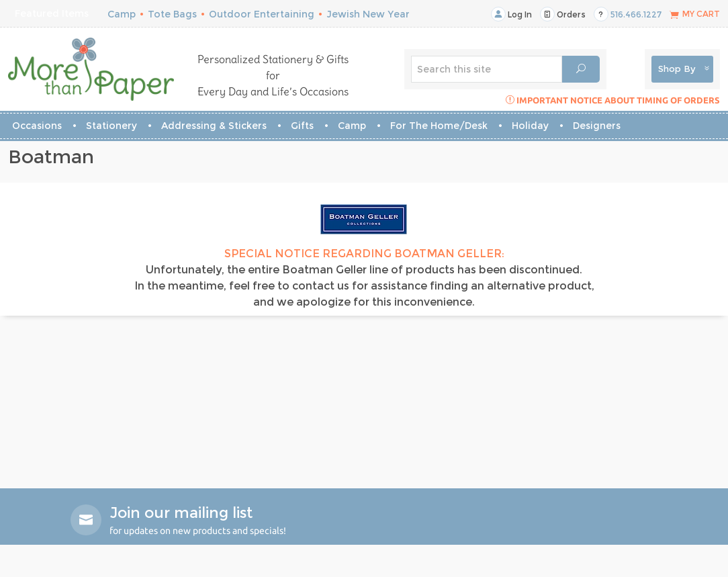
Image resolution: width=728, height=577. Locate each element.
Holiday (530, 126)
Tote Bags (172, 14)
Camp (122, 14)
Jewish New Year (368, 14)
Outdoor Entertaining (262, 14)
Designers (597, 126)
